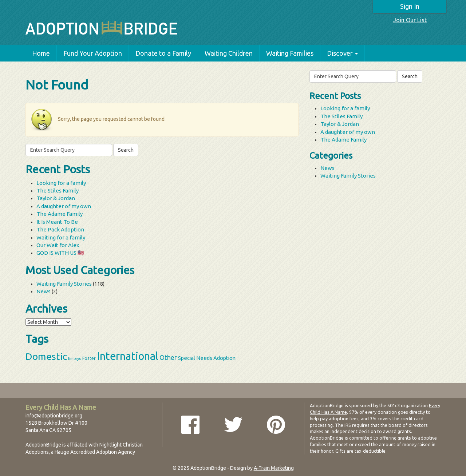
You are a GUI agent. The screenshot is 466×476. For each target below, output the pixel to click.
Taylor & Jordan (56, 198)
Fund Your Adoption (93, 53)
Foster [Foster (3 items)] (89, 358)
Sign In (410, 6)
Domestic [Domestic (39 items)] (46, 356)
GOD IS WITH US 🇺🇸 (60, 253)
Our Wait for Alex (58, 245)
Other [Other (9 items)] (168, 357)
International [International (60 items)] (128, 356)
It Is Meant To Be (57, 222)
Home (41, 53)
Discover (342, 53)
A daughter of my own (64, 206)
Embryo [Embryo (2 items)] (75, 358)
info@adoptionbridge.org (54, 416)
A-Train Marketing (274, 468)
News (44, 291)
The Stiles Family (58, 191)
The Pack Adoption (60, 229)
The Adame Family (60, 214)
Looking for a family (61, 183)
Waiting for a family (61, 237)
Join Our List (410, 20)
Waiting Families (290, 53)
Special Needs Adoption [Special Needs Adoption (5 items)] (207, 358)
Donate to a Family (163, 53)
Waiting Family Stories (64, 284)
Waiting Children (229, 53)
